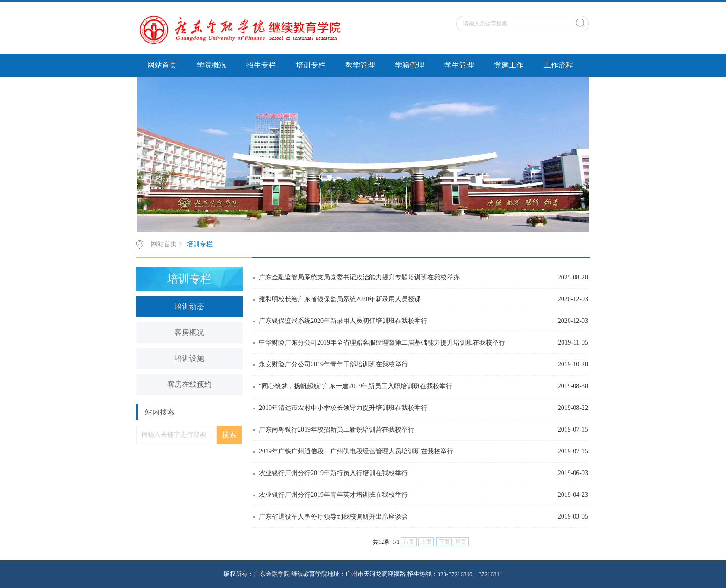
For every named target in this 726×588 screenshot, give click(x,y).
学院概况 (212, 65)
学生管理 (459, 65)
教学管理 (360, 65)
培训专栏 (311, 65)
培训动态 (189, 306)
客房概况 (189, 332)
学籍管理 (410, 65)
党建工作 (509, 65)
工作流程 (558, 65)
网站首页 (162, 65)
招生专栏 (261, 65)
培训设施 (189, 358)
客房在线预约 (189, 384)
